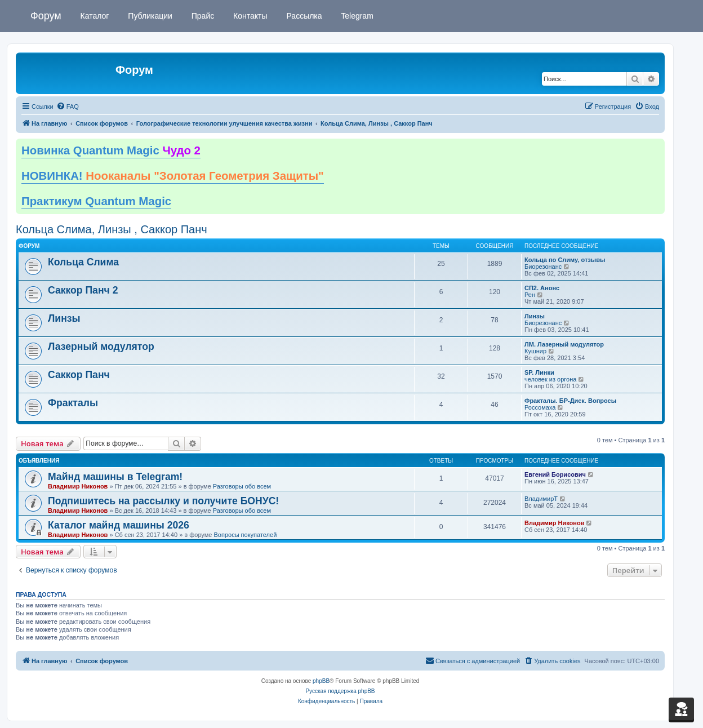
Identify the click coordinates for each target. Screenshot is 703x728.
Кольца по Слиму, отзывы (565, 260)
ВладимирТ (541, 499)
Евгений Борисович (555, 474)
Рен (530, 295)
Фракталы (73, 403)
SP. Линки (539, 372)
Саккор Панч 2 (83, 290)
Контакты (249, 16)
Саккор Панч (79, 375)
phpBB (321, 681)
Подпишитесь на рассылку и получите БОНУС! (163, 501)
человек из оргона (550, 379)
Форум (46, 16)
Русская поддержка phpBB (340, 691)
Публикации (149, 16)
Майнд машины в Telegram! (115, 477)
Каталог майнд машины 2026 (119, 525)
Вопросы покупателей (245, 535)
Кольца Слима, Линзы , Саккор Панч (112, 229)
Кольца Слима (83, 262)
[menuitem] (68, 106)
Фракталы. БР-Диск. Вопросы (570, 401)
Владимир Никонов (78, 486)
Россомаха (540, 407)
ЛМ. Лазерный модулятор (564, 344)
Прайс (202, 16)
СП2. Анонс (542, 288)
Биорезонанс (543, 267)
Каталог (94, 16)
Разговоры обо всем (242, 486)
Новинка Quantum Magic (111, 150)
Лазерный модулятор (101, 347)
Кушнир (535, 351)
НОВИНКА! (173, 176)
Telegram (356, 16)
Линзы (64, 318)
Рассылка (303, 16)
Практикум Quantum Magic (96, 201)
